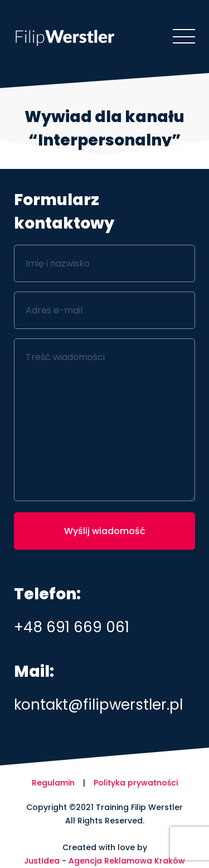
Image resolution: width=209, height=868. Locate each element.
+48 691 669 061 (72, 627)
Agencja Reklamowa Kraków (127, 861)
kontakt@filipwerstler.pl (98, 705)
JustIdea (42, 861)
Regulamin (53, 783)
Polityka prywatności (136, 783)
